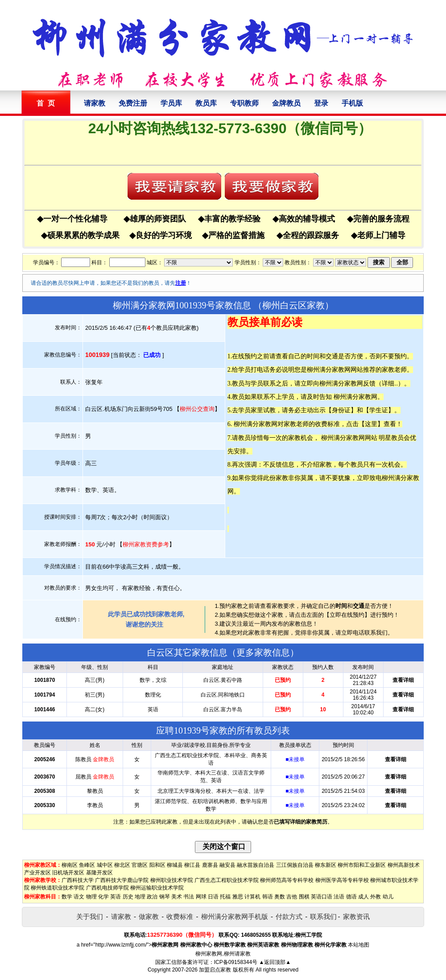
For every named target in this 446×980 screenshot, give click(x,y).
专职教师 (244, 103)
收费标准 (180, 916)
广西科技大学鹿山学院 (122, 880)
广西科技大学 (78, 880)
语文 (79, 897)
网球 (201, 897)
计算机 (252, 897)
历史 (128, 897)
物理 (91, 897)
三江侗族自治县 (295, 865)
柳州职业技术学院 (172, 880)
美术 (177, 897)
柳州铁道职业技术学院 (58, 888)
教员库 (206, 103)
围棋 (304, 897)
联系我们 (323, 916)
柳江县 (192, 865)
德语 (351, 897)
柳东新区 (326, 865)
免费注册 (133, 103)
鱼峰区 (87, 865)
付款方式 (289, 916)
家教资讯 (356, 916)
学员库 (171, 103)
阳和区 (157, 865)
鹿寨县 (210, 865)
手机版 (352, 103)
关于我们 (90, 916)
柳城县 (175, 865)
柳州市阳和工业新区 (362, 865)
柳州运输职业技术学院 (157, 888)
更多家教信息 (263, 652)
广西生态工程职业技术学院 (227, 880)
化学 (103, 897)
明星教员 (391, 438)
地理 (140, 897)
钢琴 (165, 897)
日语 (213, 897)
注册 (181, 283)
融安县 (227, 865)
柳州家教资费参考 (146, 544)
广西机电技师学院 (107, 888)
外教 (376, 897)
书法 (189, 897)
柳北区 (122, 865)
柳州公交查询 (197, 409)
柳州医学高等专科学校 (342, 880)
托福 (225, 897)
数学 (67, 897)
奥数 (280, 897)
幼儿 (388, 897)
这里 (371, 424)
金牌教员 (286, 103)
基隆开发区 (99, 873)
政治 (152, 897)
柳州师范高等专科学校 (287, 880)
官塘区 (140, 865)
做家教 (149, 916)
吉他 (292, 897)
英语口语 (322, 897)
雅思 (238, 897)
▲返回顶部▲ (275, 962)
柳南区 (70, 865)
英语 (116, 897)
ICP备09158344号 (236, 962)
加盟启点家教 (215, 970)
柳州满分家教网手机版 (235, 916)
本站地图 (359, 945)
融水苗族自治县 (256, 865)
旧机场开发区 (68, 873)
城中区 (105, 865)
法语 (339, 897)
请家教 (95, 103)
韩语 (268, 897)
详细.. (390, 383)
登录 (321, 103)
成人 (363, 897)
